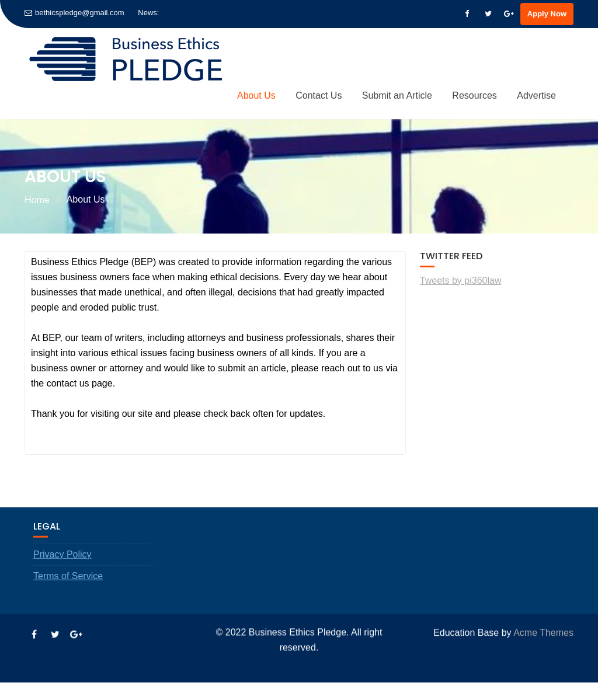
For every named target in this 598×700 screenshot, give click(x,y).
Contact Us (319, 95)
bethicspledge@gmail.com (74, 13)
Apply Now (547, 14)
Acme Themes (543, 631)
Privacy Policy (62, 572)
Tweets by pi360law (461, 281)
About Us (256, 95)
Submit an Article (397, 95)
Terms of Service (68, 594)
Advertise (536, 95)
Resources (474, 95)
